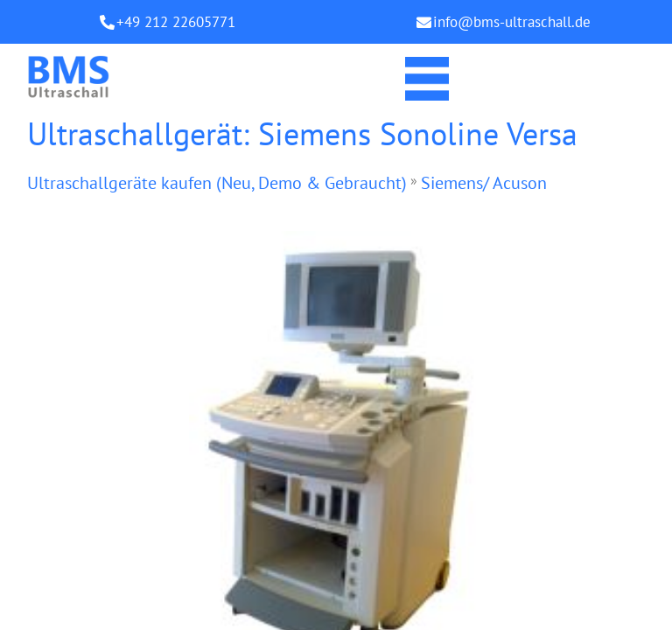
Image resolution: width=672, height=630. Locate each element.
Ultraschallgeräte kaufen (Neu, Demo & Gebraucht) (217, 183)
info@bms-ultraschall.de (512, 22)
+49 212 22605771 (176, 22)
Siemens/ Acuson (484, 183)
